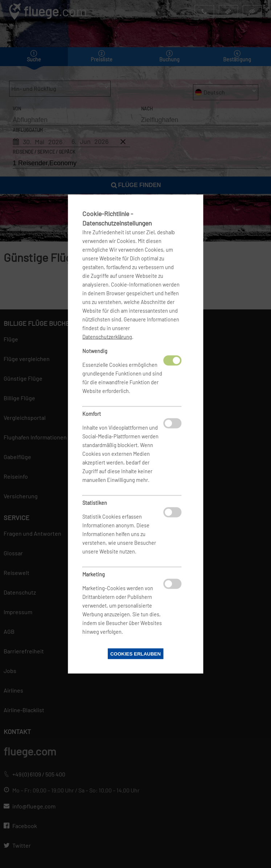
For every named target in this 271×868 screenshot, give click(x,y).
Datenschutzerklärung (107, 337)
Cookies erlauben (135, 654)
